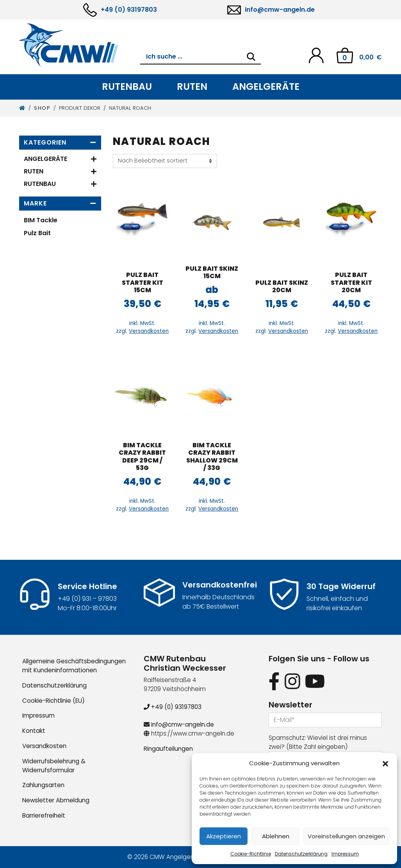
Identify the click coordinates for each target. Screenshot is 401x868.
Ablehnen (276, 836)
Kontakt (34, 731)
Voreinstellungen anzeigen (346, 836)
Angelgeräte (266, 87)
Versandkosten (149, 331)
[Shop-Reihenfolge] (165, 161)
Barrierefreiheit (44, 815)
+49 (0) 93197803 (129, 10)
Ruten (192, 87)
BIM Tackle (41, 220)
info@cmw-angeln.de (280, 10)
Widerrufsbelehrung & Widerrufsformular (54, 766)
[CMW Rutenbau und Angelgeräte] (80, 45)
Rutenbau (127, 87)
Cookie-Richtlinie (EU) (53, 701)
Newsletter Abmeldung (56, 800)
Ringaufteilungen (168, 749)
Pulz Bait (37, 233)
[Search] (251, 57)
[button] (385, 763)
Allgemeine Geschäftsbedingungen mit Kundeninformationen (74, 666)
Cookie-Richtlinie (251, 854)
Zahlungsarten (43, 785)
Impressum (345, 854)
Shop (42, 108)
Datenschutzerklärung (301, 854)
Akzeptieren (224, 836)
